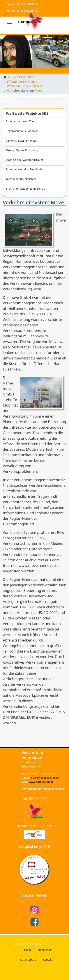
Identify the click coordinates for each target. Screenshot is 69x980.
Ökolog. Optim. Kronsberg (22, 150)
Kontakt (48, 959)
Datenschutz (28, 959)
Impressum (45, 950)
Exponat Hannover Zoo (20, 121)
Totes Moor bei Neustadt (21, 179)
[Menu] (10, 22)
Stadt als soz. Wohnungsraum (24, 160)
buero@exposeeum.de (45, 778)
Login (28, 950)
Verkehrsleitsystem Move (21, 141)
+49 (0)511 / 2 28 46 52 (24, 4)
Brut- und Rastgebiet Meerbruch (26, 189)
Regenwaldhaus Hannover (22, 131)
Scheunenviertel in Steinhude (24, 169)
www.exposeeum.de (41, 782)
